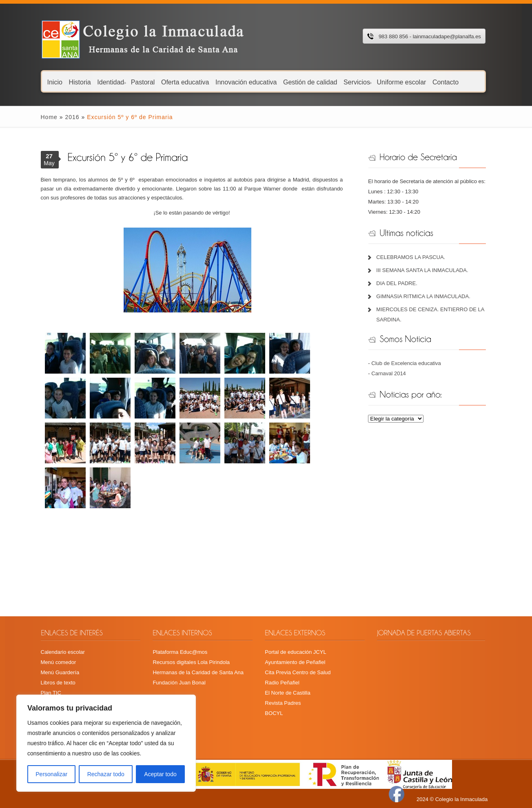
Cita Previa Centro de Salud (298, 672)
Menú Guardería (60, 672)
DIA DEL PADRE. (397, 283)
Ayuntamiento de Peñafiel (295, 662)
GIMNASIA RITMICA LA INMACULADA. (423, 296)
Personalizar (51, 774)
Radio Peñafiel (282, 683)
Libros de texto (58, 683)
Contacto (446, 82)
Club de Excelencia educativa (406, 363)
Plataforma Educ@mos (180, 652)
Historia (80, 82)
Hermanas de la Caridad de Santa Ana (198, 672)
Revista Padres (283, 703)
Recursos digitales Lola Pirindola (191, 662)
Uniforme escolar (401, 82)
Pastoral (143, 82)
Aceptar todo (160, 774)
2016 (72, 117)
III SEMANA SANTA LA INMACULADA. (422, 270)
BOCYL (274, 713)
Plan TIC (51, 693)
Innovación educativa (246, 82)
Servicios (358, 82)
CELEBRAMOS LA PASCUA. (411, 257)
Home (49, 117)
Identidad (111, 82)
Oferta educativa (185, 82)
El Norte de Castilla (287, 693)
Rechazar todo (106, 774)
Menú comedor (59, 662)
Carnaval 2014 (389, 373)
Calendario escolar (63, 652)
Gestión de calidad (310, 82)
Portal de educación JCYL (295, 652)
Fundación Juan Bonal (179, 683)
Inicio (55, 82)
